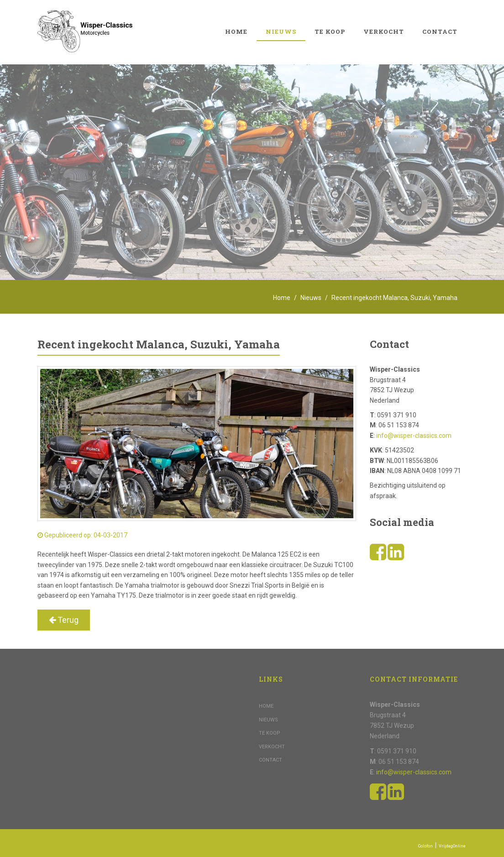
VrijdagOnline (452, 846)
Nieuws (281, 32)
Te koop (330, 32)
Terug (64, 620)
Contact (440, 32)
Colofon (425, 846)
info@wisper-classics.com (414, 436)
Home (236, 32)
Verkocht (384, 32)
